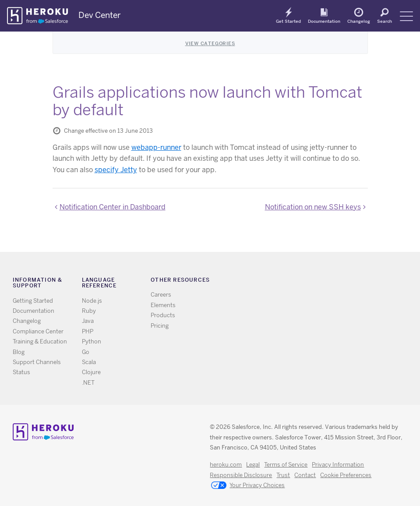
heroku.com (226, 465)
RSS (294, 281)
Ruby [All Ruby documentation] (89, 311)
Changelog (359, 21)
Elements (163, 305)
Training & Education (40, 341)
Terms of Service (286, 465)
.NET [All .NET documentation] (88, 383)
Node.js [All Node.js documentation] (92, 301)
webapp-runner (156, 147)
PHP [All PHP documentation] (88, 331)
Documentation (324, 21)
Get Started (288, 21)
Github (319, 281)
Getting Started (33, 301)
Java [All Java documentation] (88, 321)
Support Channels (37, 362)
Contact (305, 475)
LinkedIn (332, 281)
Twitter (306, 281)
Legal (253, 465)
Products (163, 315)
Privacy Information (338, 465)
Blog (19, 352)
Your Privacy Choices (248, 486)
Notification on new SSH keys (313, 207)
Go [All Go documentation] (86, 352)
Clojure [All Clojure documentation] (91, 372)
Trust (283, 475)
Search (385, 21)
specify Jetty (116, 170)
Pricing (160, 326)
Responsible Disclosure (241, 475)
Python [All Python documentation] (92, 341)
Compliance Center (38, 331)
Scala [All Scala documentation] (89, 362)
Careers (161, 295)
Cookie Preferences (346, 475)
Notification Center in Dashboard (113, 207)
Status (21, 372)
